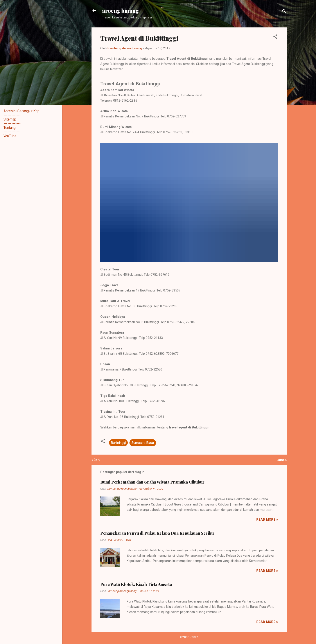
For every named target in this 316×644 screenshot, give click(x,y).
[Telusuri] (284, 12)
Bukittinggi (118, 443)
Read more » (267, 520)
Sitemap (10, 119)
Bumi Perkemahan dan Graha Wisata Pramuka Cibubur (152, 482)
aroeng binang (120, 11)
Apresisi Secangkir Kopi (22, 111)
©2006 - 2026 (189, 637)
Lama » (282, 460)
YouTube (10, 136)
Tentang (10, 128)
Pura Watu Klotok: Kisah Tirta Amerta (136, 584)
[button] (275, 37)
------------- (12, 115)
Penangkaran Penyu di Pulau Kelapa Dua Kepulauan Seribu (157, 533)
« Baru (96, 460)
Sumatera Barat (143, 443)
